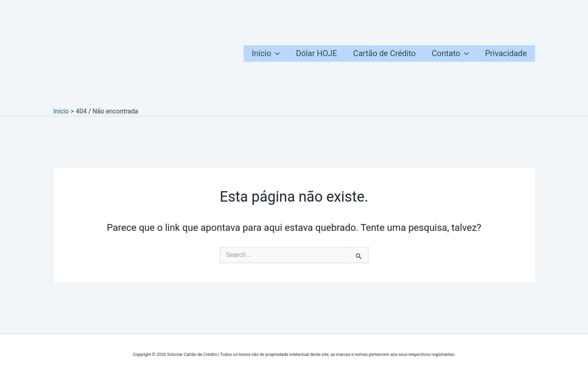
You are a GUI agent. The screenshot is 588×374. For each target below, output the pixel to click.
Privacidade (506, 53)
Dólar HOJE (316, 53)
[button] (275, 54)
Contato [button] (451, 54)
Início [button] (266, 54)
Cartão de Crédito (385, 53)
